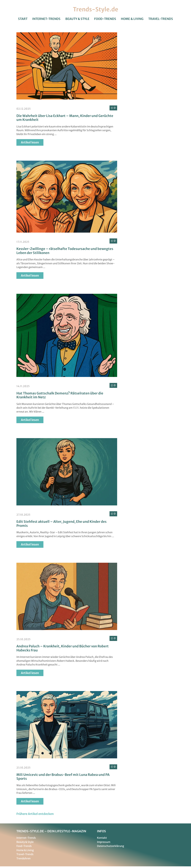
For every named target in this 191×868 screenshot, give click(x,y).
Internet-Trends (46, 19)
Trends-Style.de (96, 9)
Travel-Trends (161, 19)
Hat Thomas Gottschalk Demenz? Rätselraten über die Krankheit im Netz (60, 395)
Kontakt (102, 838)
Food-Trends (105, 19)
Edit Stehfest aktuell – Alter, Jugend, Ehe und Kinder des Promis (61, 524)
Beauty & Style (77, 19)
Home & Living (132, 19)
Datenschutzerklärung (110, 846)
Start (23, 19)
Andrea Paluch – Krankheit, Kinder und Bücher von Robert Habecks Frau (63, 648)
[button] (35, 814)
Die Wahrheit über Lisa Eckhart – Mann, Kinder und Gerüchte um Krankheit (65, 118)
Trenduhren (24, 858)
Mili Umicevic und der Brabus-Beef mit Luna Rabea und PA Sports (63, 777)
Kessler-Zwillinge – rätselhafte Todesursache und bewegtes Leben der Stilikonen (65, 251)
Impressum (104, 842)
